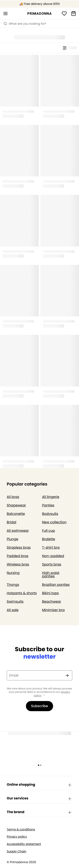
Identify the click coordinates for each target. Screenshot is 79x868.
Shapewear (16, 505)
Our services (39, 799)
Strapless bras (19, 547)
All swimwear (18, 531)
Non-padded (53, 556)
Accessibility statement (24, 844)
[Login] (64, 14)
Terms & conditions (21, 829)
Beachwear (52, 601)
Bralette (49, 539)
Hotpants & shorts (22, 593)
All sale (13, 610)
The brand (39, 812)
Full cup (49, 531)
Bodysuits (50, 514)
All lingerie (51, 497)
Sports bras (52, 564)
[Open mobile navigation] (5, 14)
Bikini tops (51, 593)
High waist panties (51, 574)
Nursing (13, 573)
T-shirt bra (51, 547)
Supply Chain (17, 851)
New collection (54, 522)
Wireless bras (18, 564)
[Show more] (44, 695)
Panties (48, 505)
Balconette (16, 514)
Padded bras (18, 556)
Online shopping (39, 785)
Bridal (11, 522)
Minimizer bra (53, 610)
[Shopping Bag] (74, 14)
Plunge (12, 539)
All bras (13, 497)
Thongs (13, 585)
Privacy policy (17, 837)
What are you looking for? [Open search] (25, 24)
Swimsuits (15, 601)
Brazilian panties (56, 585)
